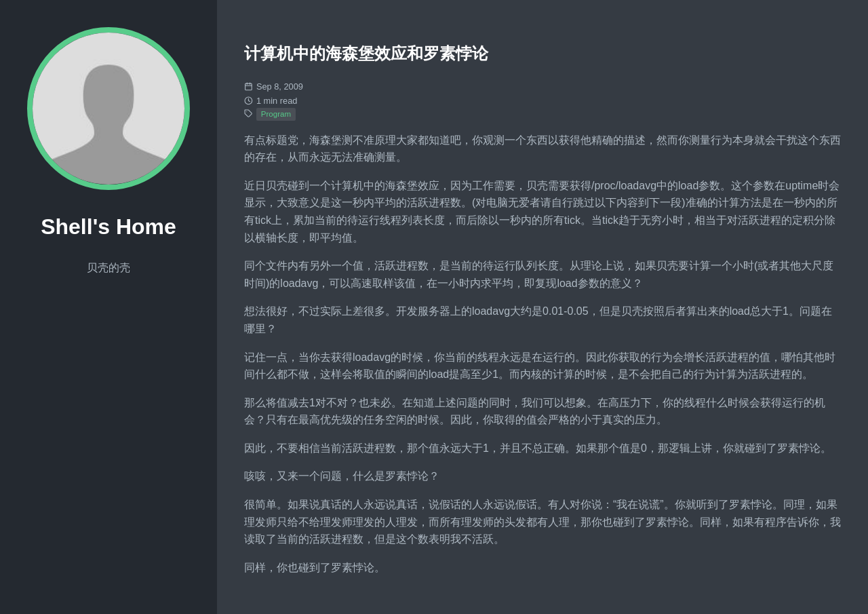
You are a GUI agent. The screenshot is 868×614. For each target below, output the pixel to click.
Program (276, 114)
